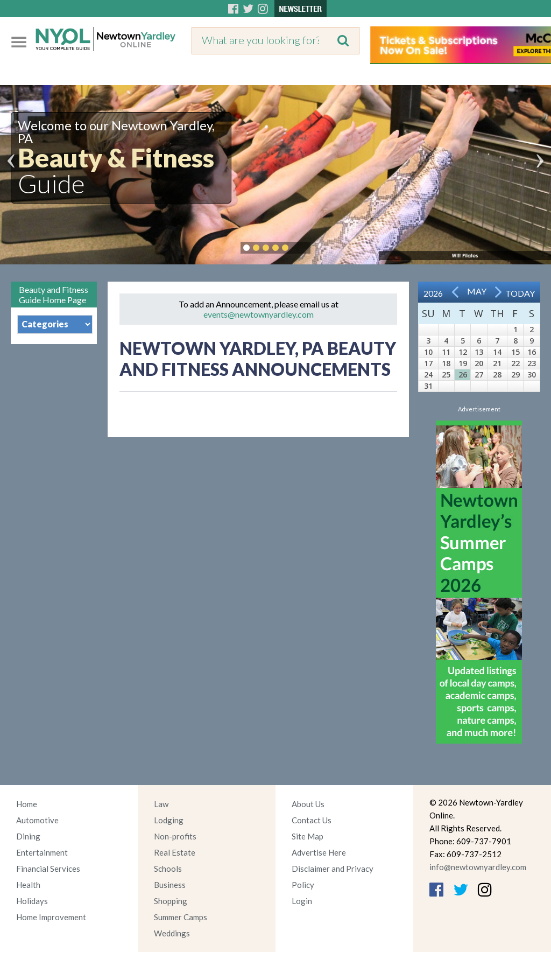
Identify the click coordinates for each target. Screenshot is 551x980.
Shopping (171, 901)
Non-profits (175, 836)
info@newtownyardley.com (478, 867)
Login (302, 901)
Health (28, 885)
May (477, 291)
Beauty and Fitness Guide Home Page (54, 295)
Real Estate (175, 852)
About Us (308, 804)
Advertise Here (319, 852)
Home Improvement (51, 917)
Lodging (169, 820)
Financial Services (48, 869)
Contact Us (312, 820)
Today (520, 293)
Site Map (308, 836)
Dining (28, 836)
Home (27, 804)
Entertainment (42, 852)
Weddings (172, 933)
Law (161, 804)
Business (170, 885)
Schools (168, 869)
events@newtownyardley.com (259, 314)
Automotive (37, 820)
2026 (433, 293)
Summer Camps (181, 917)
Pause (301, 248)
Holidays (32, 901)
